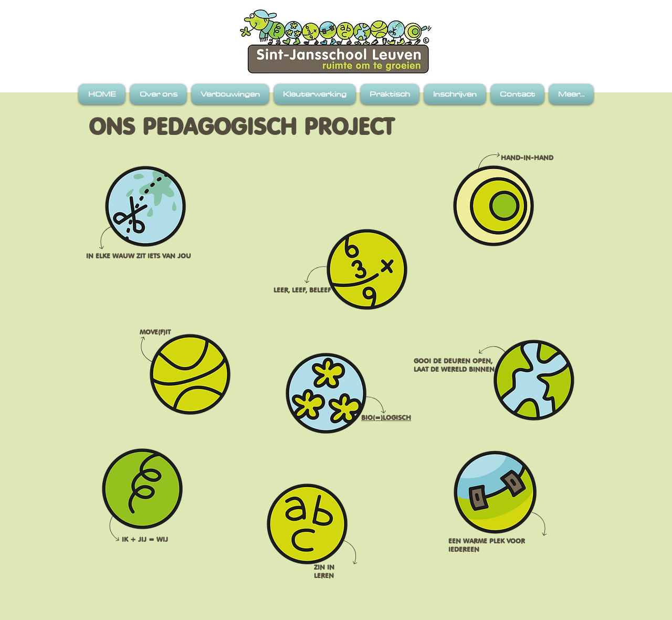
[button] (158, 94)
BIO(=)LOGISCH (386, 417)
